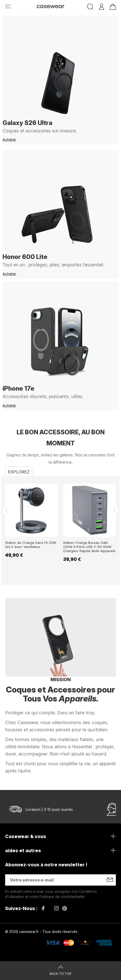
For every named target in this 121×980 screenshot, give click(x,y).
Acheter (9, 139)
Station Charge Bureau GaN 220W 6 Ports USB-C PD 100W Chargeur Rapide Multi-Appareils (89, 547)
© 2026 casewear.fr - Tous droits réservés (41, 932)
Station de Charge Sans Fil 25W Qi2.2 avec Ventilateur (31, 545)
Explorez (19, 472)
